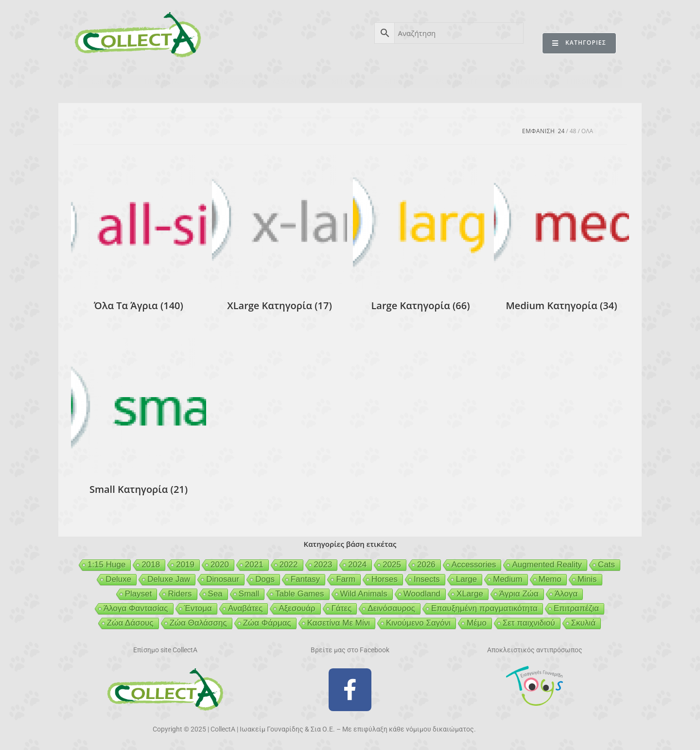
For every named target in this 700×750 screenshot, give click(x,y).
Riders (180, 594)
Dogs (265, 579)
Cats (606, 565)
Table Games (299, 594)
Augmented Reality (547, 565)
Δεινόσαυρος (391, 608)
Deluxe (118, 579)
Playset (139, 594)
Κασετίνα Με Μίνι (339, 623)
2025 (392, 565)
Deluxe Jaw (169, 579)
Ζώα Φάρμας (267, 623)
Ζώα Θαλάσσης (198, 623)
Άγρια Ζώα (519, 594)
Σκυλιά (583, 623)
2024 (357, 565)
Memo (550, 579)
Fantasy (305, 579)
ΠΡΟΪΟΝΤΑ (162, 82)
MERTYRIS (522, 82)
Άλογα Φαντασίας (136, 608)
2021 (254, 565)
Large (466, 579)
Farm (346, 579)
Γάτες (342, 608)
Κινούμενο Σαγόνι (418, 623)
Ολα (587, 131)
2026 (426, 565)
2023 (323, 565)
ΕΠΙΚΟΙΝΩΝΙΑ (587, 82)
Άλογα (566, 594)
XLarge (470, 594)
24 (561, 131)
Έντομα (198, 608)
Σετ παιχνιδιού (529, 623)
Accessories (474, 565)
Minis (587, 579)
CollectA (105, 82)
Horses (385, 579)
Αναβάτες (245, 608)
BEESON (345, 82)
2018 (151, 565)
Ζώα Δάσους (130, 623)
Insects (427, 579)
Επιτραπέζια (576, 608)
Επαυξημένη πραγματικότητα (484, 608)
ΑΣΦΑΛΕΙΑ (289, 82)
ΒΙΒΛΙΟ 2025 (226, 82)
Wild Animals (364, 594)
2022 (289, 565)
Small (249, 594)
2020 (220, 565)
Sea (215, 594)
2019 (185, 565)
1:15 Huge (106, 565)
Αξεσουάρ (297, 608)
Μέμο (477, 623)
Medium (507, 579)
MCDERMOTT (457, 82)
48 (573, 131)
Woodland (422, 594)
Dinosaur (223, 579)
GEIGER (397, 82)
